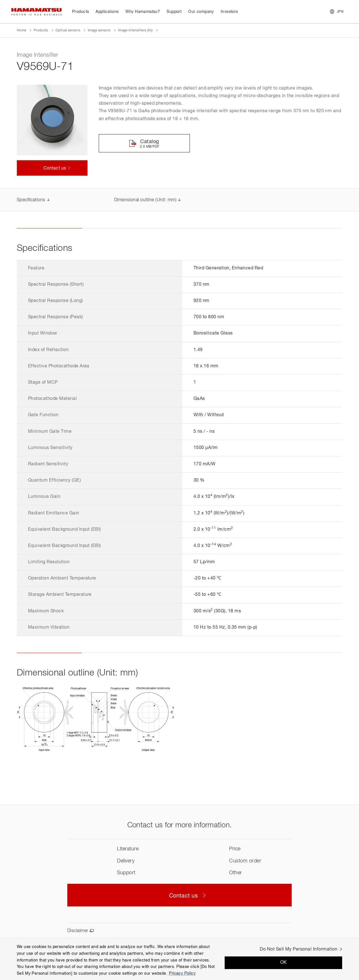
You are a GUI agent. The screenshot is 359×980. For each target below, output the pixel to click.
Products (41, 31)
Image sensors (99, 31)
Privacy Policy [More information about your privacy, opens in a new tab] (182, 974)
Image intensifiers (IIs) (135, 31)
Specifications (31, 200)
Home (21, 31)
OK (284, 963)
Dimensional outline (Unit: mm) (145, 200)
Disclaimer (78, 931)
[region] (179, 959)
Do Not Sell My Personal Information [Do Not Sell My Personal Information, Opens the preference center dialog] (299, 949)
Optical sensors (68, 31)
